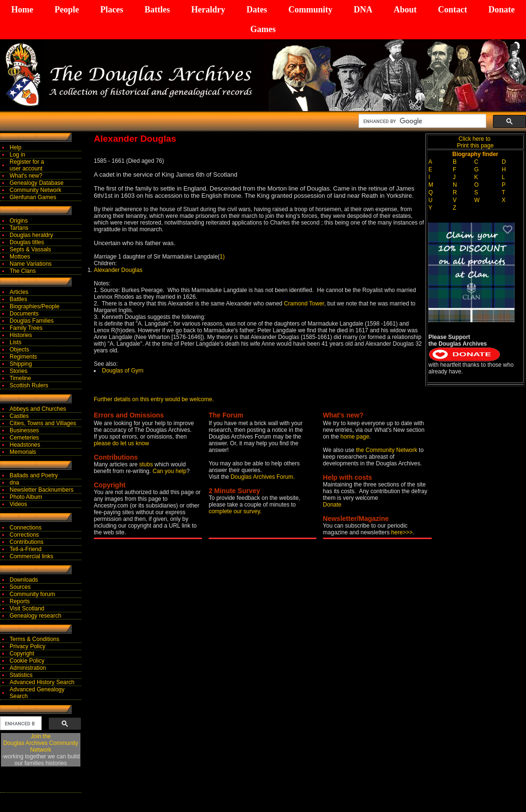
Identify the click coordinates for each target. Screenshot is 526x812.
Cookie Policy (27, 661)
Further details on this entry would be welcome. (154, 399)
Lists (16, 342)
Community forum (32, 594)
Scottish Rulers (29, 385)
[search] (421, 121)
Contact (453, 10)
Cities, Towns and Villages (43, 423)
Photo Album (26, 497)
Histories (21, 335)
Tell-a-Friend (26, 549)
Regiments (23, 357)
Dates (257, 10)
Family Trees (26, 328)
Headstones (25, 445)
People (67, 10)
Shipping (21, 364)
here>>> (402, 532)
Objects (19, 350)
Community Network (35, 190)
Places (112, 10)
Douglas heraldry (31, 235)
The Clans (23, 271)
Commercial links (31, 556)
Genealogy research (35, 616)
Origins (19, 221)
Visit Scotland (27, 609)
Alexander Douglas (118, 270)
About (405, 10)
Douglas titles (27, 242)
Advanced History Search (42, 682)
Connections (26, 528)
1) (222, 257)
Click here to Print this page (476, 142)
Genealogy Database (37, 183)
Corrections (24, 535)
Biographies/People (34, 306)
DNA (363, 10)
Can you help (170, 471)
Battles (157, 10)
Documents (24, 314)
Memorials (23, 452)
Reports (20, 601)
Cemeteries (24, 438)
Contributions (27, 542)
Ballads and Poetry (34, 475)
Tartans (19, 228)
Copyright (22, 654)
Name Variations (31, 264)
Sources (20, 587)
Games (263, 29)
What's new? (26, 176)
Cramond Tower (304, 304)
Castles (19, 416)
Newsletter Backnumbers (41, 490)
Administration (28, 668)
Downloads (24, 580)
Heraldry (208, 10)
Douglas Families (32, 321)
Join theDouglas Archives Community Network (41, 743)
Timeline (20, 378)
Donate (501, 10)
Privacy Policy (28, 646)
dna (14, 483)
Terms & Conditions (34, 639)
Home (22, 10)
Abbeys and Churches (38, 409)
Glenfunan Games (33, 197)
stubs (147, 464)
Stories (18, 371)
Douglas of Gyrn (123, 371)
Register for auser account (27, 165)
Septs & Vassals (30, 249)
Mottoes (20, 257)
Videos (18, 504)
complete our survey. (235, 511)
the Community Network (387, 450)
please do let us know (121, 443)
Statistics (21, 675)
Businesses (24, 430)
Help (16, 147)
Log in (17, 155)
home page (355, 437)
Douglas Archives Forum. (263, 477)
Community (310, 10)
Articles (19, 292)
